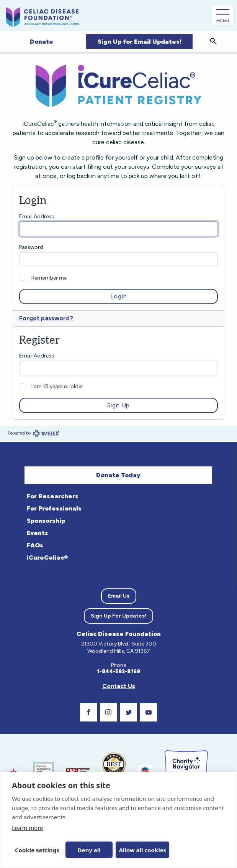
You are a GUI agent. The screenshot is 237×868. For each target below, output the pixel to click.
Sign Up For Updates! (118, 616)
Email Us (119, 596)
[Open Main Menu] (223, 15)
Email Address (37, 217)
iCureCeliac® (47, 558)
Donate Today (118, 475)
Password (31, 247)
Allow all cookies (140, 850)
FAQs (35, 545)
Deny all (88, 850)
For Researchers (53, 496)
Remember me (49, 278)
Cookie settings (37, 850)
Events (38, 533)
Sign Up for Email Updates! (140, 42)
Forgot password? (46, 318)
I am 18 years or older (57, 386)
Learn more (28, 828)
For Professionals (54, 508)
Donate (42, 42)
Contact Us (119, 686)
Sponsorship (46, 521)
